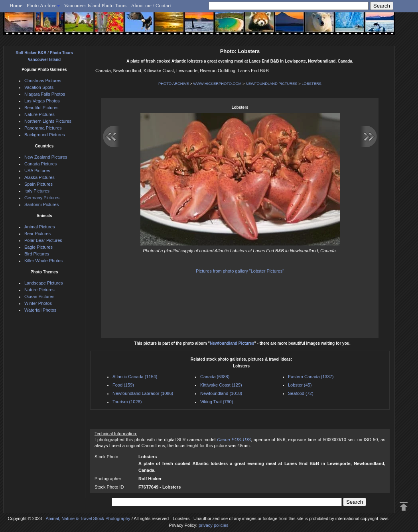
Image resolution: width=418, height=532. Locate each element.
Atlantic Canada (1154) (135, 377)
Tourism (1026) (127, 402)
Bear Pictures (37, 234)
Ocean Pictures (39, 296)
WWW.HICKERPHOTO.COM (217, 84)
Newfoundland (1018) (221, 393)
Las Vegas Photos (42, 101)
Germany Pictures (42, 198)
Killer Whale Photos (43, 261)
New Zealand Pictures (46, 157)
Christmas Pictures (43, 80)
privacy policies (214, 525)
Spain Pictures (38, 184)
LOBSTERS (312, 84)
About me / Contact (151, 5)
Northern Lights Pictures (48, 121)
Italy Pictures (37, 191)
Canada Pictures (40, 164)
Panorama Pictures (43, 128)
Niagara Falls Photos (45, 94)
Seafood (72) (301, 393)
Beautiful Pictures (41, 108)
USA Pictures (37, 171)
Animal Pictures (39, 227)
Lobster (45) (300, 385)
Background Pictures (45, 135)
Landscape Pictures (44, 283)
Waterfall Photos (40, 310)
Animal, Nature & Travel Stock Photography (88, 518)
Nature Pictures (39, 114)
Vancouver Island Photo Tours (96, 5)
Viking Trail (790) (217, 402)
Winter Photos (38, 303)
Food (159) (123, 385)
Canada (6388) (215, 377)
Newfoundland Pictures (232, 343)
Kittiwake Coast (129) (221, 385)
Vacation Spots (39, 87)
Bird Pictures (37, 254)
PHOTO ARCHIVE (174, 84)
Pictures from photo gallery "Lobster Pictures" (240, 271)
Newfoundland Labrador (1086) (143, 393)
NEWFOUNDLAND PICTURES (272, 84)
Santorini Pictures (41, 204)
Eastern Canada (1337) (311, 377)
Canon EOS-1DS (234, 440)
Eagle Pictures (38, 247)
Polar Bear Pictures (43, 240)
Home (16, 5)
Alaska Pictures (39, 177)
